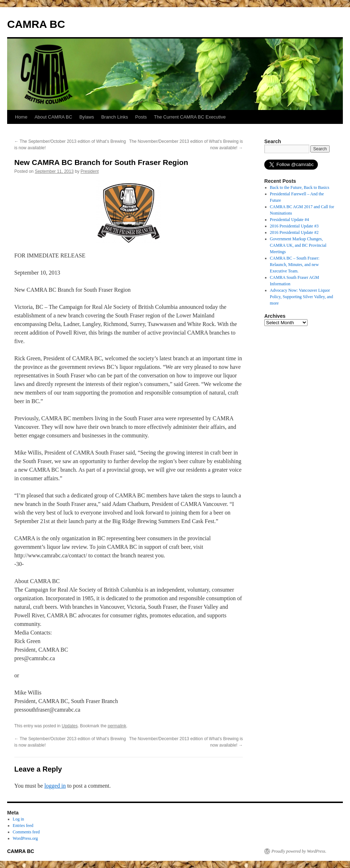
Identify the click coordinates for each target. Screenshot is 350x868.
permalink (117, 726)
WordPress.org (25, 838)
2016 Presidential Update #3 (294, 226)
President (90, 171)
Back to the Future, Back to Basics (300, 187)
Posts (141, 117)
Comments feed (26, 832)
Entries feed (23, 826)
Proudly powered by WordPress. (299, 851)
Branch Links (114, 117)
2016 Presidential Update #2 (294, 232)
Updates (70, 726)
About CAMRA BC (54, 117)
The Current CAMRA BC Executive (190, 117)
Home (21, 117)
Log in (19, 819)
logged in (55, 786)
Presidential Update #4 (289, 220)
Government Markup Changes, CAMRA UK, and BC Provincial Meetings (298, 245)
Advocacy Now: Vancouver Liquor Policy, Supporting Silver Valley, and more (302, 297)
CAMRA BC (36, 24)
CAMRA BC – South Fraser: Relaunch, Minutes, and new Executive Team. (295, 265)
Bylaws (87, 117)
